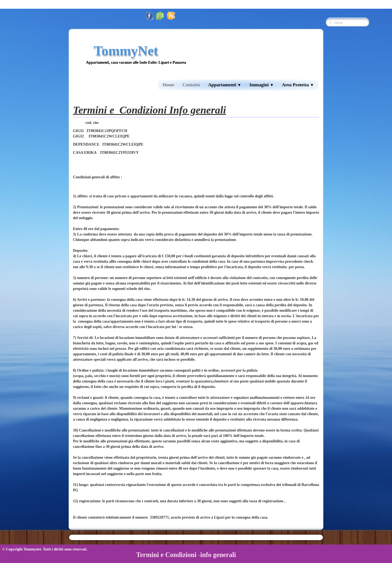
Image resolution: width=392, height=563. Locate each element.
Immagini (261, 85)
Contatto (191, 85)
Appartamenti (225, 85)
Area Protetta (298, 85)
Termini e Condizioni (166, 555)
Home (168, 85)
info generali (218, 555)
